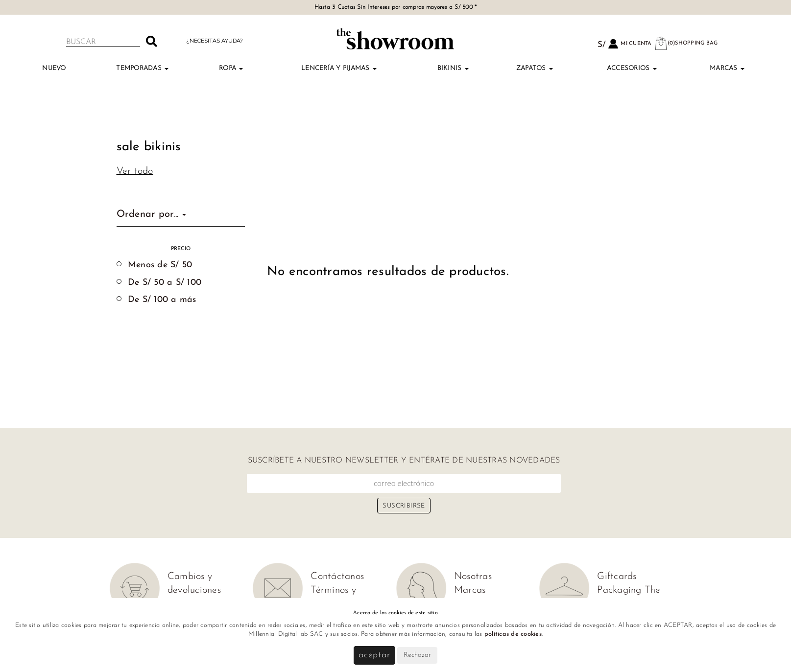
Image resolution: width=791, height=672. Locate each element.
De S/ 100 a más (162, 300)
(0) (686, 43)
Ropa (231, 68)
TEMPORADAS (142, 68)
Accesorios (632, 68)
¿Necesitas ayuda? (215, 41)
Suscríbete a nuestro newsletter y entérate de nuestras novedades (404, 461)
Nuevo (54, 68)
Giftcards (617, 577)
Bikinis (453, 68)
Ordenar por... (152, 214)
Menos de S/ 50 (160, 265)
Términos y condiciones (335, 597)
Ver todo (135, 171)
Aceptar (374, 655)
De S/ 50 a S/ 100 (165, 283)
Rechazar (417, 655)
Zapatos (535, 68)
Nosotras (473, 577)
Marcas (727, 68)
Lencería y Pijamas (339, 68)
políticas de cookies (513, 634)
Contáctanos (337, 577)
